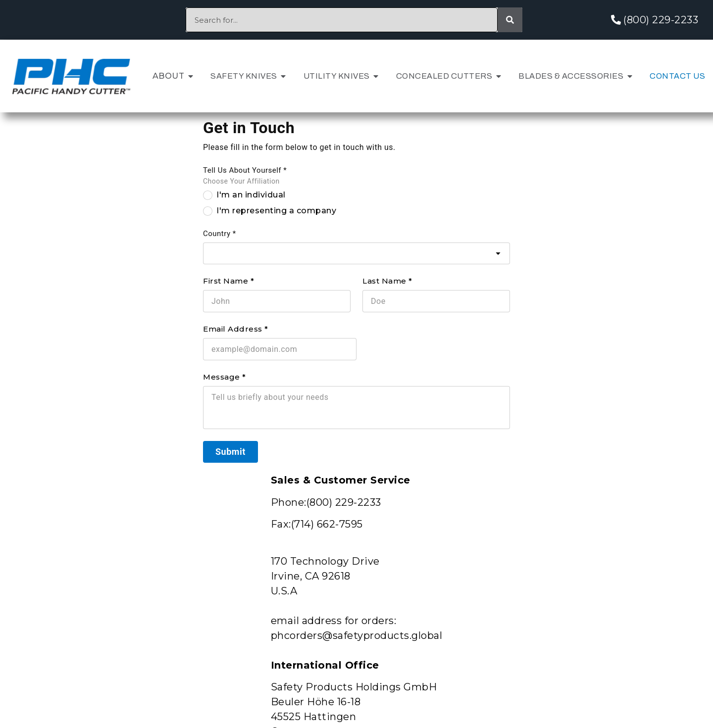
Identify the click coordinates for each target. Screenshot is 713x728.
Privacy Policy (620, 629)
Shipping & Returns (632, 583)
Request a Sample (200, 583)
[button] (191, 76)
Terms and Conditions (639, 652)
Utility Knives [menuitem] (337, 76)
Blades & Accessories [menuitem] (571, 76)
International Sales (635, 606)
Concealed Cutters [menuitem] (444, 76)
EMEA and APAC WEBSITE (326, 467)
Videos (173, 629)
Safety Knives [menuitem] (244, 76)
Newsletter (472, 560)
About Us (179, 560)
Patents (320, 560)
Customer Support (631, 560)
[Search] (510, 20)
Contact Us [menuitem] (677, 76)
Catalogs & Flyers (201, 652)
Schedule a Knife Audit (213, 606)
